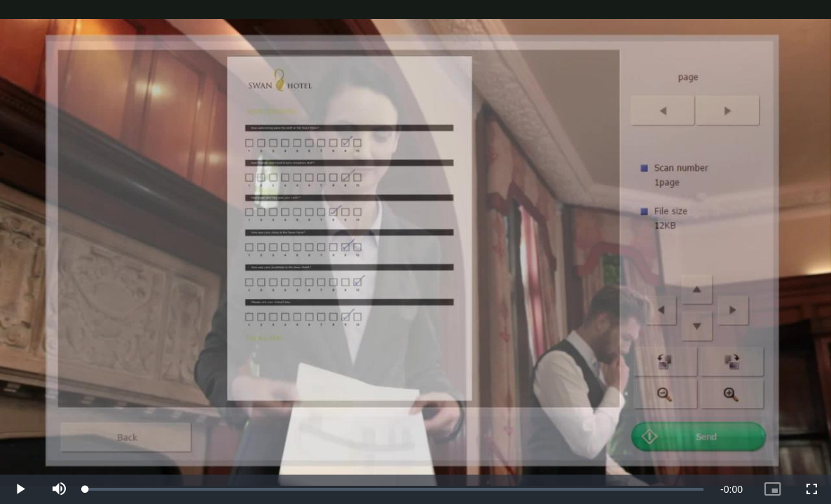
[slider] (394, 489)
